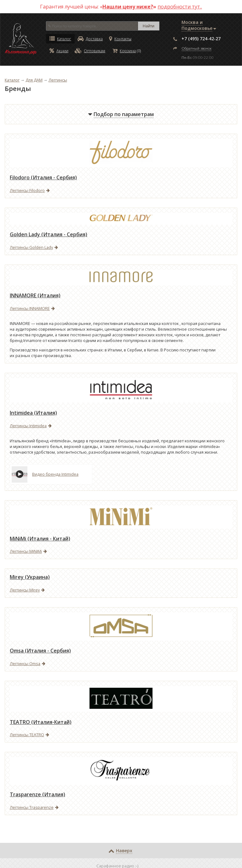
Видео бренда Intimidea (55, 474)
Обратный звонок (196, 48)
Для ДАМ (34, 80)
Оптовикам (90, 51)
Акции (59, 51)
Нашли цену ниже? (128, 7)
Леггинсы (58, 80)
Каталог (60, 39)
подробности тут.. (180, 7)
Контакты (120, 39)
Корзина (124, 51)
